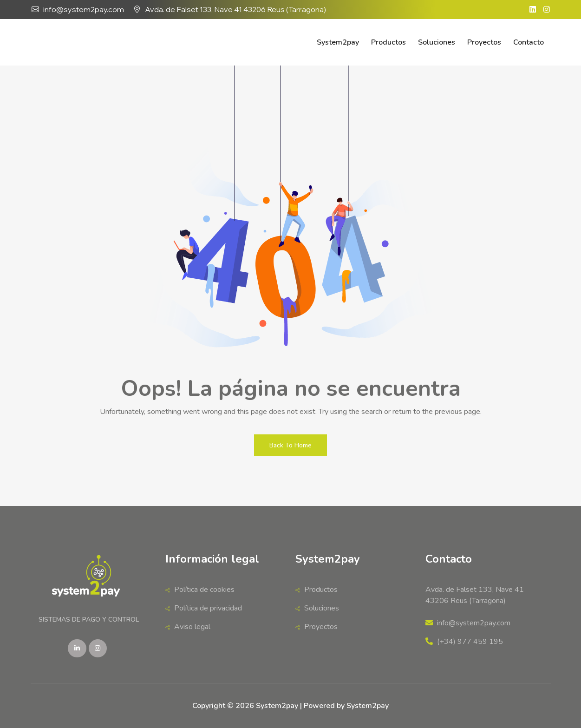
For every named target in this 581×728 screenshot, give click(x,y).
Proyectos (484, 42)
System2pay (338, 42)
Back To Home (290, 445)
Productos (388, 42)
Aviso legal (188, 627)
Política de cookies (200, 590)
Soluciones (437, 42)
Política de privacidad (204, 608)
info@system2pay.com (84, 9)
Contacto (529, 42)
